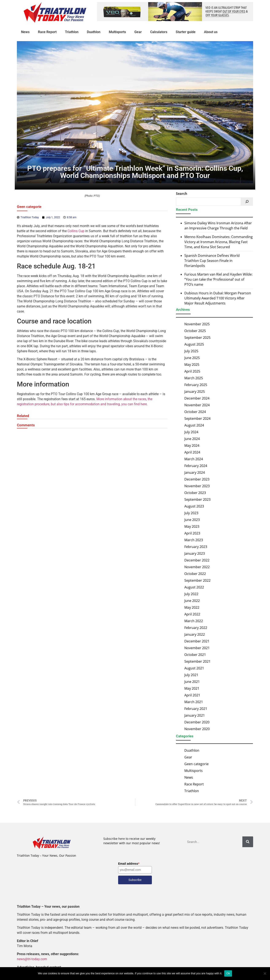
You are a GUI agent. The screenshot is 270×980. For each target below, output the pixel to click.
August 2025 (194, 344)
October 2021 (195, 655)
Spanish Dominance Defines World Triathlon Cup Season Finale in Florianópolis (212, 261)
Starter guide (186, 32)
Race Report (47, 32)
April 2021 (192, 695)
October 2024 (195, 412)
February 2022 (196, 628)
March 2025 (194, 378)
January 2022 (195, 634)
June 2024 (192, 439)
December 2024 (197, 398)
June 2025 (192, 358)
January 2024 (195, 473)
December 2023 (197, 479)
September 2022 (197, 580)
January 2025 (195, 392)
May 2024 (192, 446)
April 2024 (192, 452)
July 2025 (191, 351)
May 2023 (192, 526)
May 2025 (192, 365)
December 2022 (197, 560)
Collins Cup (76, 231)
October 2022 (195, 574)
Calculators (159, 32)
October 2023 (195, 493)
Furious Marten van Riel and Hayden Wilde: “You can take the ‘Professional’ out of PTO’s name (218, 280)
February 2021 (196, 709)
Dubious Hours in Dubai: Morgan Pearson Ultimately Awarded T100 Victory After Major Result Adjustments (218, 298)
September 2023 (197, 499)
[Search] (247, 202)
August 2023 (194, 506)
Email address (129, 864)
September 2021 (197, 661)
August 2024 (194, 425)
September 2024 (197, 419)
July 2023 (191, 513)
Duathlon (94, 32)
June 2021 (192, 682)
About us (211, 32)
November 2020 (197, 729)
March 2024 (194, 459)
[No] (265, 973)
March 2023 (194, 540)
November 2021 (197, 648)
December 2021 (197, 641)
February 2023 (196, 547)
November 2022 (197, 567)
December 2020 (197, 722)
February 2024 (196, 466)
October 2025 (195, 331)
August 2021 (194, 668)
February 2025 (196, 385)
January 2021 (195, 715)
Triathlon (72, 32)
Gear (138, 32)
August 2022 (194, 587)
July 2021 (191, 675)
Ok (228, 973)
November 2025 (197, 324)
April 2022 (192, 614)
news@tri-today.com (32, 959)
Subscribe (135, 880)
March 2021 (194, 702)
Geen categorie (29, 207)
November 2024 (197, 405)
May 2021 (192, 688)
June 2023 (192, 520)
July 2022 (191, 594)
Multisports (117, 32)
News (25, 32)
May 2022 (192, 607)
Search (182, 194)
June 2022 (192, 601)
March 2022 (194, 621)
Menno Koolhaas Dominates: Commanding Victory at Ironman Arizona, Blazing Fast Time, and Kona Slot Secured (219, 242)
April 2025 (192, 371)
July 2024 (191, 432)
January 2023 (195, 553)
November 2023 (197, 486)
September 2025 (197, 338)
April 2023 (192, 533)
